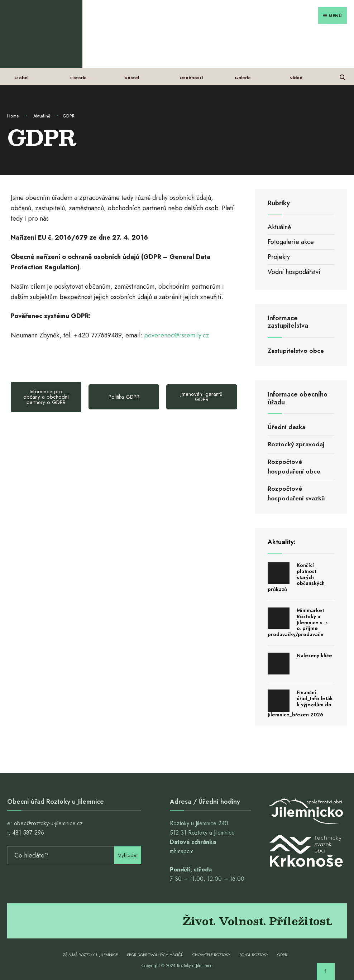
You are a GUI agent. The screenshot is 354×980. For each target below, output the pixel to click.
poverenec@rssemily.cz (177, 335)
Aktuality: (282, 542)
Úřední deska (286, 427)
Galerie (243, 78)
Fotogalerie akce (291, 242)
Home (13, 116)
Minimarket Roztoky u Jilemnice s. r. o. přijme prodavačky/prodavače (298, 622)
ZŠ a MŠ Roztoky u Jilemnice (90, 955)
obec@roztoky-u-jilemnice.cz (48, 823)
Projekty (279, 257)
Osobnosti (191, 78)
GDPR (282, 955)
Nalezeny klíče (314, 655)
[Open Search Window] (342, 76)
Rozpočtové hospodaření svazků (296, 493)
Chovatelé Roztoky (211, 955)
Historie (78, 78)
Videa (296, 78)
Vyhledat (128, 855)
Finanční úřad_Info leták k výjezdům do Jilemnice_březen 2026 (300, 703)
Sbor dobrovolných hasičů (155, 955)
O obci (21, 78)
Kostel (132, 78)
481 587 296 (28, 833)
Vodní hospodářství (294, 272)
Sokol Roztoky (254, 955)
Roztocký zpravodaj (296, 444)
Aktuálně (42, 116)
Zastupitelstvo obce (296, 351)
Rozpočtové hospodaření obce (294, 467)
